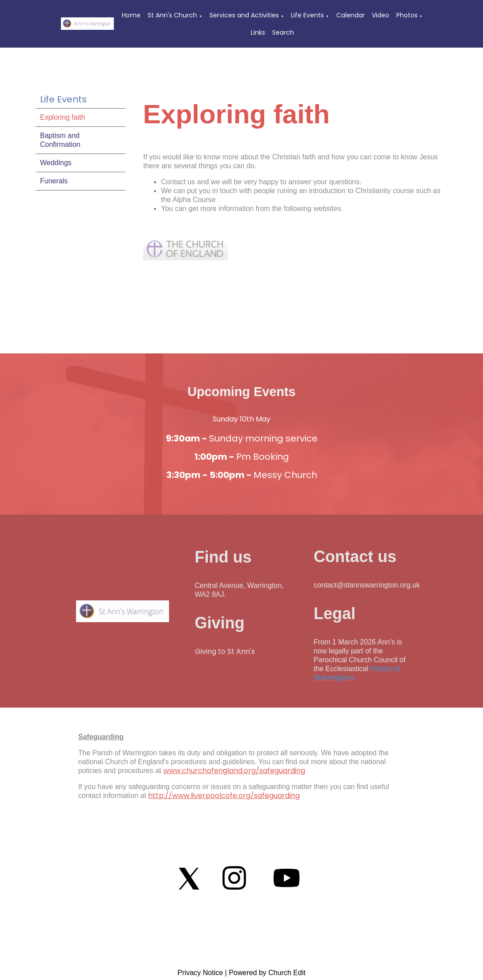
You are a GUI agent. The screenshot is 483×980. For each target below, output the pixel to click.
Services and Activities (244, 15)
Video (380, 15)
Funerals (54, 181)
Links (258, 32)
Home (131, 15)
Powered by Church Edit (267, 973)
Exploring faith (62, 117)
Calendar (350, 15)
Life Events (307, 15)
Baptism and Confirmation (60, 140)
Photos (407, 15)
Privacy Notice (200, 973)
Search (283, 32)
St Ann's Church (172, 15)
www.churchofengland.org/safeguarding (234, 771)
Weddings (56, 163)
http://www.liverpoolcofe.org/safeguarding (224, 796)
